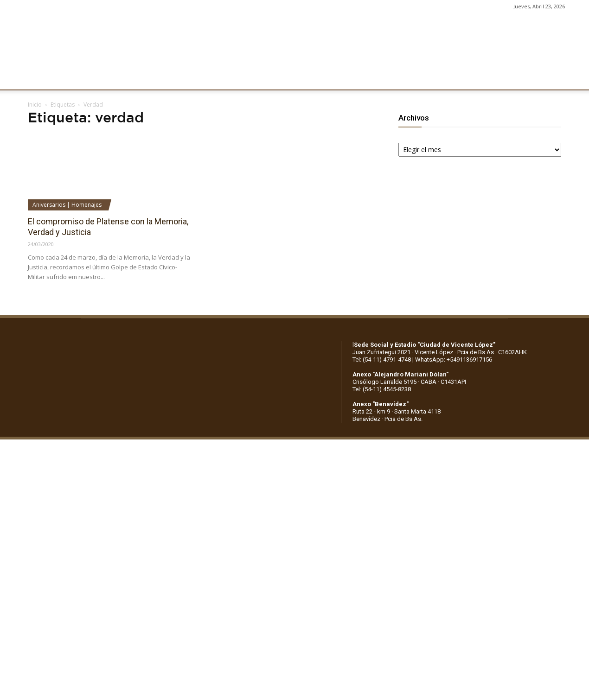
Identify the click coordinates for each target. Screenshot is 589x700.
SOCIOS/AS (331, 77)
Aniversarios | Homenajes (67, 205)
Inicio (35, 105)
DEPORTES (189, 77)
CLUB (39, 77)
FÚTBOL (145, 77)
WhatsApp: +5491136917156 (454, 360)
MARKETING (239, 77)
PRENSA (286, 77)
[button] (573, 78)
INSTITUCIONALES (90, 77)
